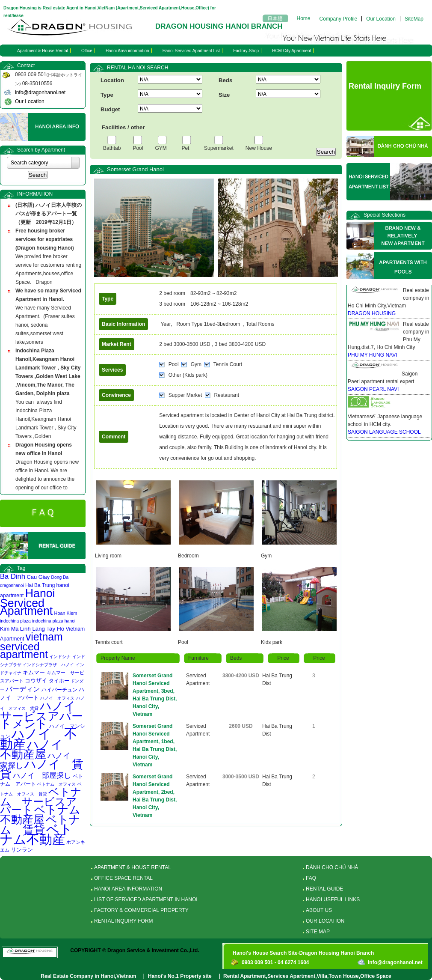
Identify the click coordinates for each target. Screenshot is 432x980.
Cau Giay (38, 577)
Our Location (381, 19)
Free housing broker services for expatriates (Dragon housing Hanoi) (45, 239)
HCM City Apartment (291, 51)
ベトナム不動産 (36, 834)
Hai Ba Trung (40, 585)
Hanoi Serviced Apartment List (191, 51)
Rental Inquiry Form (385, 86)
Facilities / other (123, 127)
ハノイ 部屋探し (42, 775)
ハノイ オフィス (57, 698)
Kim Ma (9, 629)
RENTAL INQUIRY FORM (124, 921)
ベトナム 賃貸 (40, 825)
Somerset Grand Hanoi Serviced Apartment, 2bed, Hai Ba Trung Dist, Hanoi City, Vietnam (155, 796)
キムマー (34, 672)
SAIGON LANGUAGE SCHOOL (384, 432)
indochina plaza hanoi (54, 621)
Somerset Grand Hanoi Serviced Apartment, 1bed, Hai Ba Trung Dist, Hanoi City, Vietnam (155, 745)
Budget (110, 109)
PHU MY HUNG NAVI (373, 355)
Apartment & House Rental (43, 51)
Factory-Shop (246, 51)
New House (259, 148)
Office (87, 51)
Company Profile (339, 19)
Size (224, 95)
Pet (187, 148)
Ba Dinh (13, 576)
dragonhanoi (12, 585)
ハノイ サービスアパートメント (44, 715)
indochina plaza (15, 621)
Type (107, 95)
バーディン (23, 689)
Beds (225, 80)
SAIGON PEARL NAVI (373, 389)
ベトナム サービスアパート (41, 801)
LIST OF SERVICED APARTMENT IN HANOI (146, 900)
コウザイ (36, 681)
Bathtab (112, 148)
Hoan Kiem (66, 613)
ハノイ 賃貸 (42, 769)
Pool (138, 148)
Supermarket (219, 148)
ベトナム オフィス (56, 784)
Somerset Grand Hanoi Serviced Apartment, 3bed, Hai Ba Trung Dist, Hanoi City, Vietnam (155, 695)
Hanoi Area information (127, 51)
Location (112, 80)
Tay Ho (55, 629)
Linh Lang (33, 629)
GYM (162, 148)
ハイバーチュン (59, 690)
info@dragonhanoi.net (40, 92)
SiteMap (414, 19)
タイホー (59, 681)
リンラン (22, 850)
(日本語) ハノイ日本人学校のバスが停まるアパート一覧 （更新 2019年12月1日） (49, 214)
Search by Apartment (41, 150)
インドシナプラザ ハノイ (48, 665)
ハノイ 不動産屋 (37, 749)
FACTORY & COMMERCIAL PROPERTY (141, 910)
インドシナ (60, 657)
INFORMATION (35, 194)
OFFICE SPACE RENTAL (123, 878)
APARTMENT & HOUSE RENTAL (133, 867)
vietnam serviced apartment (31, 645)
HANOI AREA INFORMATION (128, 889)
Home (304, 18)
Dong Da (60, 577)
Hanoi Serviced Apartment (28, 602)
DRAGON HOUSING (372, 313)
